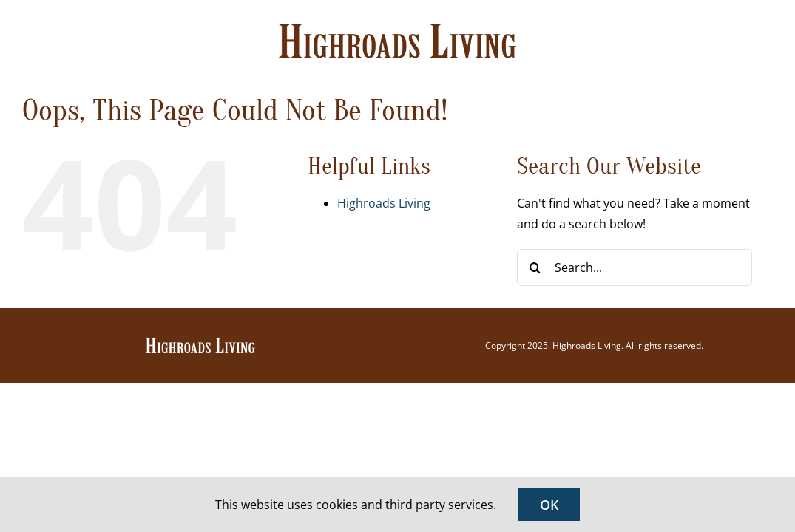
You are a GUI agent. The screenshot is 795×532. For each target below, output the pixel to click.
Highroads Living (384, 203)
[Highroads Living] (200, 342)
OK (549, 505)
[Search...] (635, 267)
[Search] (535, 267)
